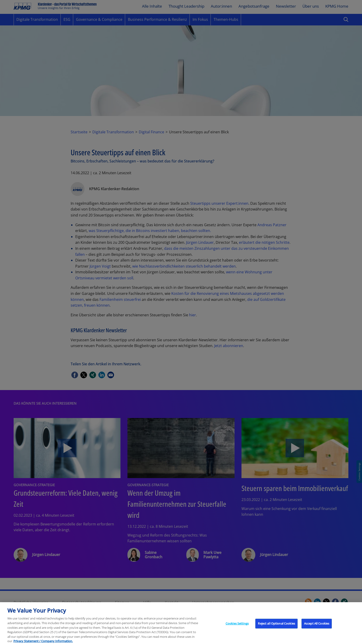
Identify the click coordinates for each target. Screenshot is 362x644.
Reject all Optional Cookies (276, 628)
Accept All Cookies (317, 628)
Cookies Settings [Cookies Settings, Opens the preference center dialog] (237, 628)
